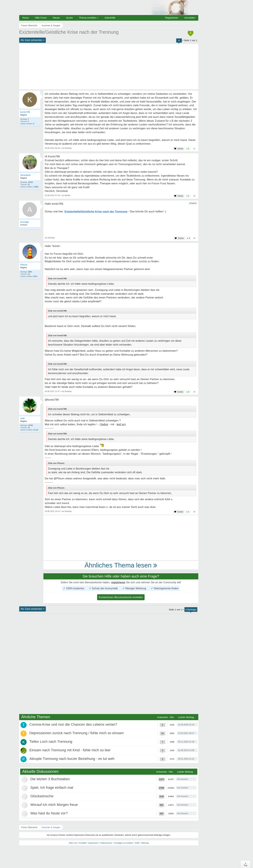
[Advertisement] (109, 67)
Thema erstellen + (89, 18)
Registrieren (172, 18)
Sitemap (145, 843)
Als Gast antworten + (33, 40)
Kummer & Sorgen (51, 827)
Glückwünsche (42, 796)
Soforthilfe (110, 18)
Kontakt (83, 843)
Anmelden (190, 18)
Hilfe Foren (41, 18)
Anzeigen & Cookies (123, 843)
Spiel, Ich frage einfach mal (52, 788)
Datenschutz (106, 843)
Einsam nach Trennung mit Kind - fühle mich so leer (70, 750)
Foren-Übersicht (29, 827)
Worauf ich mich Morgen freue (54, 805)
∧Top (245, 864)
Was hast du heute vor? (49, 813)
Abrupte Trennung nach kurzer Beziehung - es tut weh (72, 759)
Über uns (73, 843)
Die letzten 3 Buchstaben (50, 779)
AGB (137, 843)
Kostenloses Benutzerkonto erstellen (121, 597)
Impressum (93, 843)
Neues (56, 18)
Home (25, 18)
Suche (69, 18)
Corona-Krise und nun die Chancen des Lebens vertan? (73, 724)
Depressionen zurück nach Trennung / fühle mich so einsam (77, 733)
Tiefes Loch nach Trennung (51, 742)
